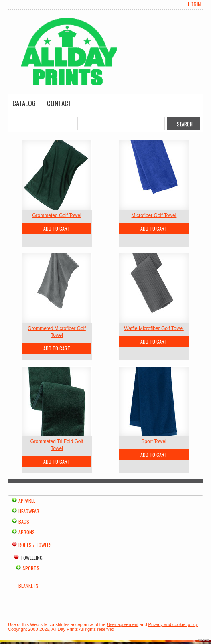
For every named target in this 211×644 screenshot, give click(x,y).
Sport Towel (154, 441)
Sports (31, 568)
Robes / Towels (35, 545)
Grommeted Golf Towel (57, 215)
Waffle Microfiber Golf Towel (154, 328)
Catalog (24, 103)
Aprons (27, 532)
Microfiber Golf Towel (154, 215)
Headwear (29, 511)
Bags (24, 521)
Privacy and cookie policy (173, 624)
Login (194, 4)
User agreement (123, 624)
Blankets (28, 586)
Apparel (27, 501)
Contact (59, 103)
